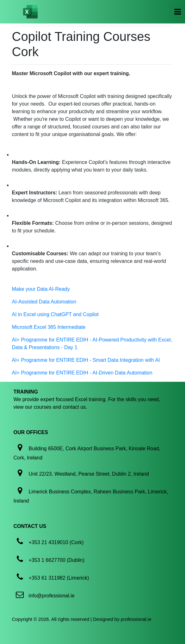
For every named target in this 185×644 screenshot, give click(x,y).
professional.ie (136, 619)
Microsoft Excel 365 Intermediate (49, 327)
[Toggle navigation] (178, 12)
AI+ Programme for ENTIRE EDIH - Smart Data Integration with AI (86, 360)
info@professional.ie (52, 596)
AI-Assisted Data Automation (44, 302)
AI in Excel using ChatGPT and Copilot (55, 314)
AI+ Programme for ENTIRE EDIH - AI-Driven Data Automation (82, 373)
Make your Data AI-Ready (41, 289)
